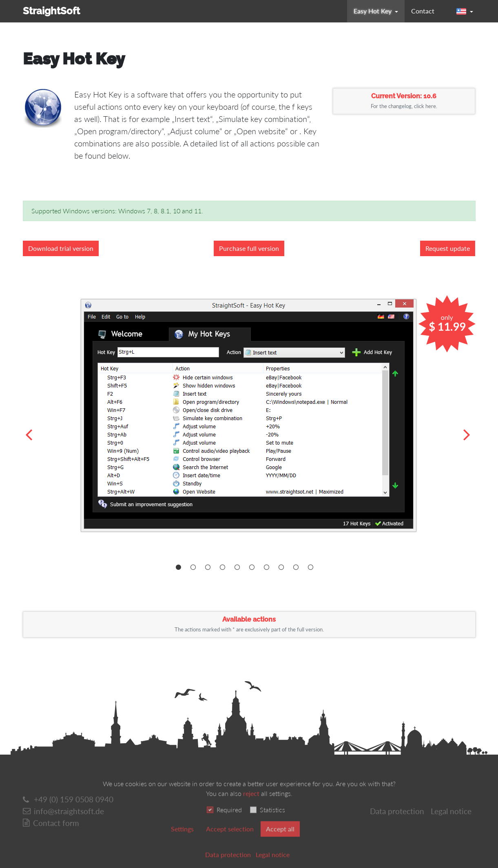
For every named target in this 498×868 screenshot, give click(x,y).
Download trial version (61, 248)
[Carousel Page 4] (224, 567)
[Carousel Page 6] (253, 567)
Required (229, 821)
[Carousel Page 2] (195, 567)
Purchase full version (249, 248)
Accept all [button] (280, 840)
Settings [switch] (182, 840)
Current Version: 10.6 (404, 101)
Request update (448, 248)
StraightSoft (51, 11)
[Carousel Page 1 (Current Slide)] (180, 567)
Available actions (249, 624)
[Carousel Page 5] (239, 567)
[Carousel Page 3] (209, 567)
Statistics (272, 821)
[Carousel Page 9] (298, 567)
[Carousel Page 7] (268, 567)
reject (251, 805)
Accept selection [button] (230, 840)
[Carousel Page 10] (312, 567)
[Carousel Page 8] (283, 567)
